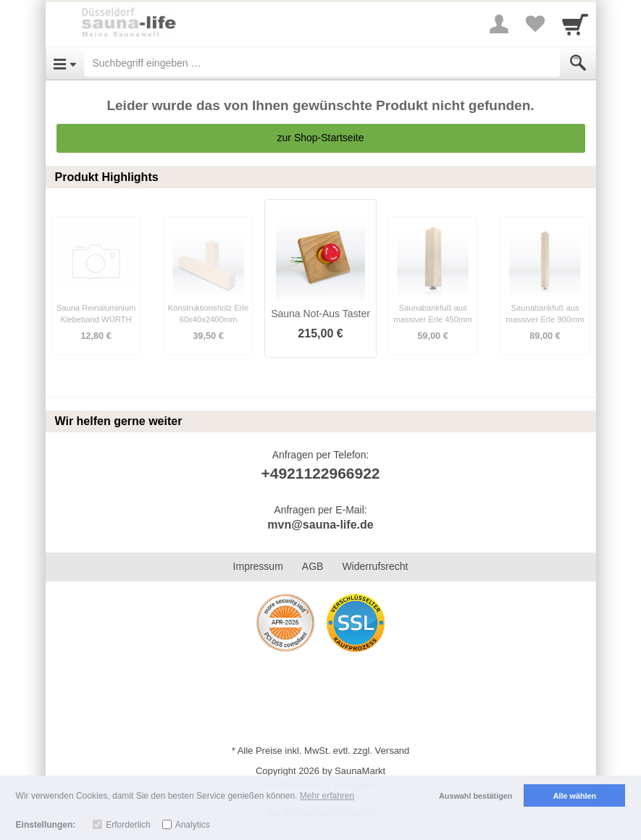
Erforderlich (128, 825)
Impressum (258, 566)
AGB (313, 566)
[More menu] (499, 24)
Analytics (193, 825)
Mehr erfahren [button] (327, 796)
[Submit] (578, 63)
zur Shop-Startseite (321, 138)
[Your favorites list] (535, 24)
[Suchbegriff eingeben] (322, 63)
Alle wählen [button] (575, 796)
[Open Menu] (65, 63)
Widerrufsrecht (375, 566)
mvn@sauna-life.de (320, 525)
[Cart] (575, 24)
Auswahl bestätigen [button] (475, 796)
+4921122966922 (320, 473)
